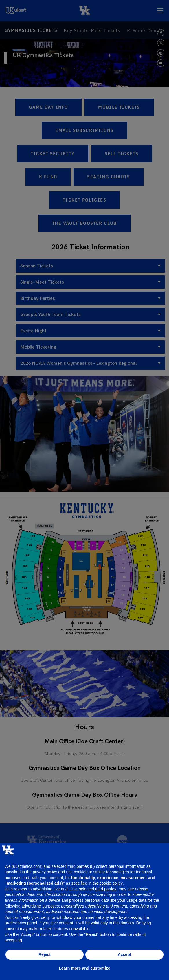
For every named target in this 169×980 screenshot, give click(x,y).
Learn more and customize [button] (84, 968)
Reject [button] (45, 954)
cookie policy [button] (111, 883)
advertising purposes (40, 906)
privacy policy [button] (45, 872)
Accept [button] (125, 954)
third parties (106, 889)
